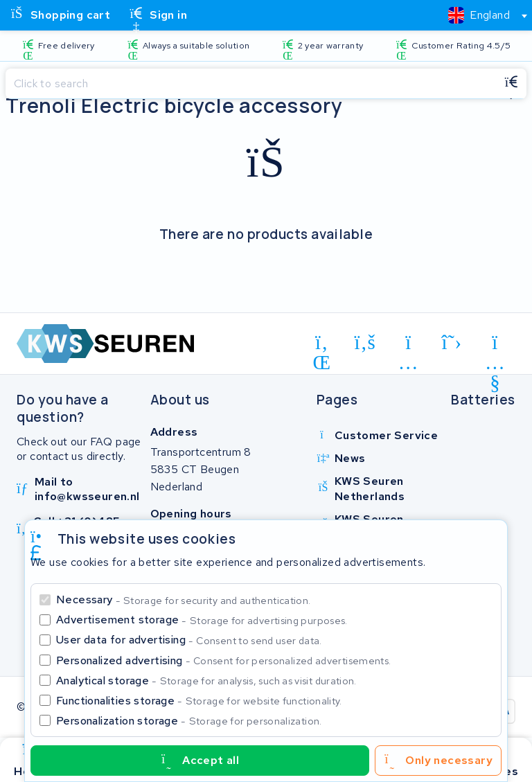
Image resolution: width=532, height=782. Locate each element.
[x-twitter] (452, 343)
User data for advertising (189, 640)
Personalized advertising (223, 660)
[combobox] (482, 15)
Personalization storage (189, 721)
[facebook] (365, 343)
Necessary (183, 599)
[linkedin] (322, 345)
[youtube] (495, 345)
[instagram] (408, 345)
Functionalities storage (199, 701)
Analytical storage (206, 681)
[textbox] (479, 15)
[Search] (251, 84)
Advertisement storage (202, 620)
